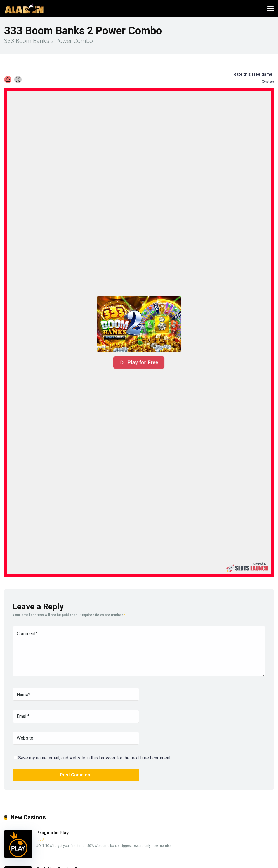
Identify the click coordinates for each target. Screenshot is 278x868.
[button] (139, 324)
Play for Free (139, 362)
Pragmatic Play (52, 833)
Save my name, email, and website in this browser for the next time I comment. (95, 758)
